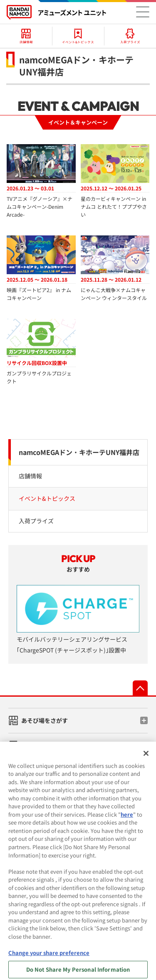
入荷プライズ (36, 521)
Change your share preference (49, 957)
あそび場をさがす (45, 720)
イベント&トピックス (47, 498)
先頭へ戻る (140, 688)
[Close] (146, 758)
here (127, 819)
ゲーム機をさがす (45, 745)
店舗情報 (30, 476)
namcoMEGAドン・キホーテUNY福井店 (79, 452)
